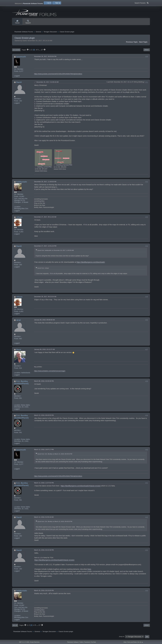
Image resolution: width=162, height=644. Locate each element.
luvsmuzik (21, 58)
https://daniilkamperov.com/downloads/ (91, 263)
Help (125, 642)
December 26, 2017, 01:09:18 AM (47, 83)
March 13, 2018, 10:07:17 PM (44, 450)
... (40, 51)
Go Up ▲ (140, 642)
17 (42, 51)
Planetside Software (73, 642)
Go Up (15, 626)
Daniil (19, 83)
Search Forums (141, 3)
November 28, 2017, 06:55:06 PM (45, 57)
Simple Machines (35, 642)
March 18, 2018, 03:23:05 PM (44, 591)
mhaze (19, 218)
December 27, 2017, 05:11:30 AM (45, 218)
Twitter (81, 642)
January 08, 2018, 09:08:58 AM (44, 321)
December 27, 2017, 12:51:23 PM (45, 247)
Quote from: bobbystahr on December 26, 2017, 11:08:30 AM (56, 251)
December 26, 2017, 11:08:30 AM (45, 182)
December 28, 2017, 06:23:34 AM (45, 297)
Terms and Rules (132, 642)
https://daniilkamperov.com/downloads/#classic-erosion (81, 487)
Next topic (143, 43)
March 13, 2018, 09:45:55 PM (44, 416)
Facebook (87, 642)
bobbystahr (22, 183)
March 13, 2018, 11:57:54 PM (44, 484)
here (89, 570)
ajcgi (18, 321)
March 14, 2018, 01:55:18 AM (44, 518)
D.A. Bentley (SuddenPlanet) (21, 383)
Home (17, 22)
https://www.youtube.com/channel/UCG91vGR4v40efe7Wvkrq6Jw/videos (58, 75)
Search (28, 22)
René (19, 350)
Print (147, 51)
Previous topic (132, 43)
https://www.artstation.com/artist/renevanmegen (50, 372)
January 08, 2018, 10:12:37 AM (44, 350)
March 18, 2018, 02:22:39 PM (44, 551)
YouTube (93, 642)
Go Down (16, 51)
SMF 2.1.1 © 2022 (24, 642)
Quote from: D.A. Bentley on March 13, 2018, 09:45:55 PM (55, 455)
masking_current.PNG (43, 168)
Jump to (121, 637)
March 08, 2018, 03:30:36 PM (44, 382)
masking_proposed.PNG (63, 166)
